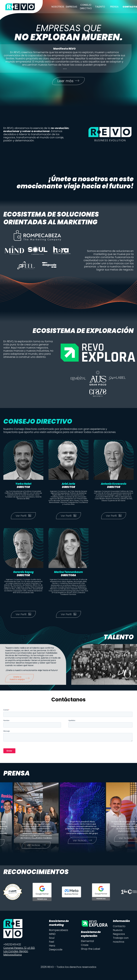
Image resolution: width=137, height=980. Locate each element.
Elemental (87, 942)
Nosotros (58, 7)
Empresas (72, 7)
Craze (85, 946)
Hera (52, 947)
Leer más (68, 82)
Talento (100, 7)
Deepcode (56, 951)
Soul (52, 939)
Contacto (119, 927)
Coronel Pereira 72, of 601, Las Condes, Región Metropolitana (19, 952)
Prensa (114, 7)
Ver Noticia (44, 846)
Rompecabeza (59, 931)
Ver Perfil (23, 517)
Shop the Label (91, 950)
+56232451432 (12, 946)
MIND (52, 935)
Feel (52, 943)
